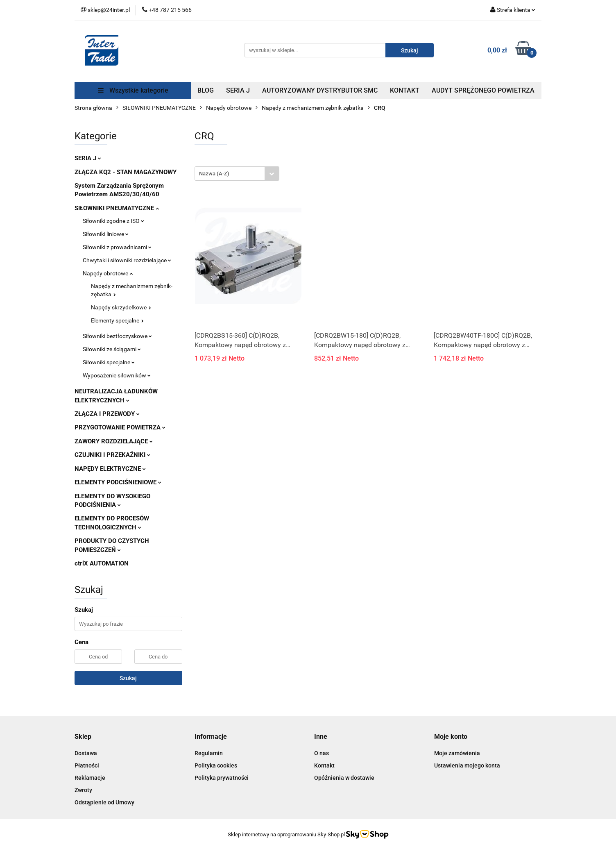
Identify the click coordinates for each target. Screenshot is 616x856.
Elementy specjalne (117, 320)
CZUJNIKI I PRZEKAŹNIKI (112, 455)
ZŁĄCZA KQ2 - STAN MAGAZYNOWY (126, 172)
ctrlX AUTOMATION (102, 563)
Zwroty (83, 790)
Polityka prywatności (222, 778)
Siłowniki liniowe (106, 234)
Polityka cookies (216, 765)
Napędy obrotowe (108, 273)
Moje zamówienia (457, 753)
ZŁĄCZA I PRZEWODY (107, 414)
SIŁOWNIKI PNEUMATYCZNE (117, 208)
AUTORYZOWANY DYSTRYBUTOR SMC (320, 90)
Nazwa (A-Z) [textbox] (214, 174)
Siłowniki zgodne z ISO (113, 221)
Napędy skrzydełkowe (121, 307)
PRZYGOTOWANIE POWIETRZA (120, 427)
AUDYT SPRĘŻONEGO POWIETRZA (483, 90)
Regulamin (209, 753)
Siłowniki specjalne (109, 362)
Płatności (87, 765)
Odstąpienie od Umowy (104, 802)
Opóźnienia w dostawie (344, 778)
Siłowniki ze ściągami (112, 349)
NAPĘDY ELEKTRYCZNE (110, 469)
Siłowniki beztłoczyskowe (117, 336)
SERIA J (238, 90)
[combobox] (237, 174)
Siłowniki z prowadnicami (117, 247)
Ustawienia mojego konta (467, 765)
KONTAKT (405, 90)
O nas (322, 753)
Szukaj (128, 678)
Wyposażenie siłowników (117, 375)
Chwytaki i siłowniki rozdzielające (127, 260)
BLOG (206, 90)
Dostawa (86, 753)
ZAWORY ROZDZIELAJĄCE (114, 441)
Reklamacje (90, 778)
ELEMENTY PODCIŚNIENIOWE (118, 482)
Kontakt (324, 765)
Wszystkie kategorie (133, 90)
